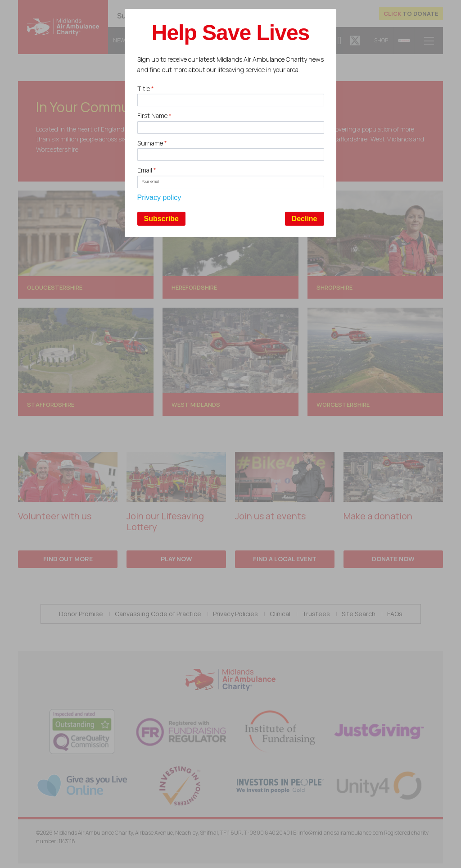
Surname (152, 143)
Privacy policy (159, 198)
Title (146, 89)
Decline (305, 219)
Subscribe (161, 219)
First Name (154, 116)
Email (147, 170)
